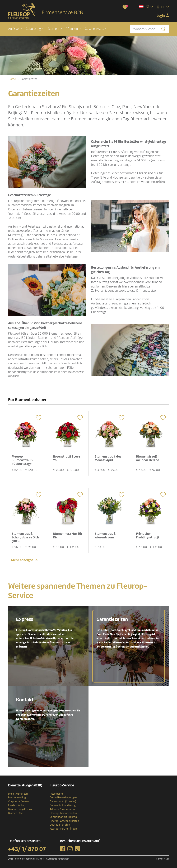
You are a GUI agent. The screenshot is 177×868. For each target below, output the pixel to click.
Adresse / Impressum (62, 809)
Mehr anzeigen (22, 560)
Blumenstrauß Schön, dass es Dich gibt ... (25, 537)
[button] (15, 29)
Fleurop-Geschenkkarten (64, 821)
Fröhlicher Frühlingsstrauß (148, 535)
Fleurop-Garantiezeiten (63, 813)
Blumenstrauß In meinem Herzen (148, 458)
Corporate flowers (19, 801)
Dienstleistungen (18, 794)
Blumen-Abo (16, 813)
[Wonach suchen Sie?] (150, 29)
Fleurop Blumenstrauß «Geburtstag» (22, 460)
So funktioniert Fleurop (63, 817)
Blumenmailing (17, 798)
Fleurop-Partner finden (63, 829)
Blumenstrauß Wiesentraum (105, 535)
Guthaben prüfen (60, 825)
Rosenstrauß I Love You (67, 458)
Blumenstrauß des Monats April (108, 458)
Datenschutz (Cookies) (63, 801)
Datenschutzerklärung (63, 805)
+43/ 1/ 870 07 (27, 849)
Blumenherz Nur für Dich (65, 535)
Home (12, 79)
